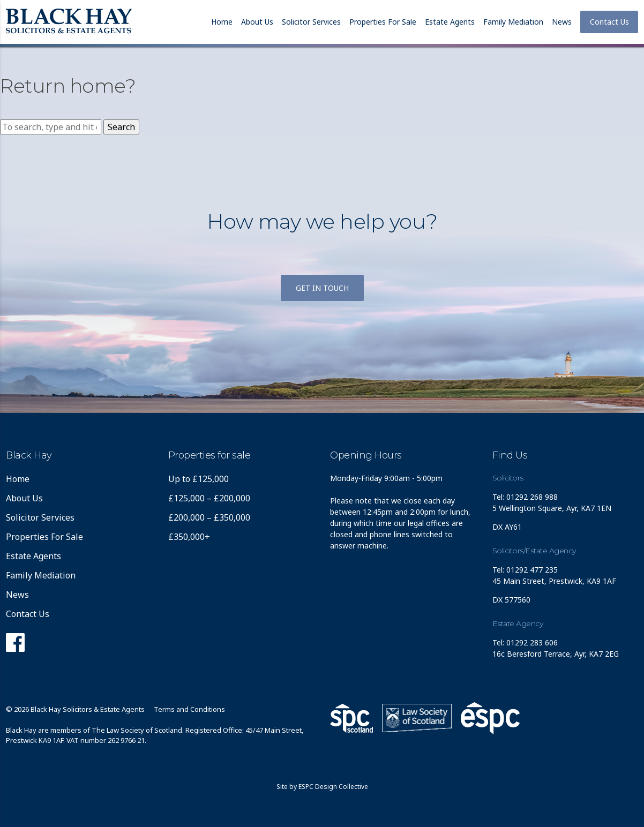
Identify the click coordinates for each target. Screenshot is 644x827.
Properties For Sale (383, 22)
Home (222, 22)
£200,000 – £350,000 (209, 517)
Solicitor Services (311, 22)
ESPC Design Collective (333, 787)
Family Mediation (513, 22)
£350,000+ (189, 537)
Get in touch (322, 288)
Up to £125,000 (199, 479)
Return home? (68, 86)
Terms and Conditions (189, 709)
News (562, 22)
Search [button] (121, 127)
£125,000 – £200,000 (209, 498)
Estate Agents (450, 22)
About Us (257, 22)
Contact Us (609, 22)
